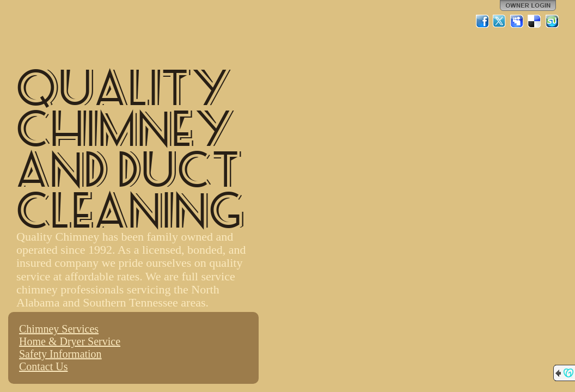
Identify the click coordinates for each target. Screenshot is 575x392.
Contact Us (43, 366)
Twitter (500, 21)
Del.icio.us (535, 21)
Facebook (482, 21)
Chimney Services (59, 329)
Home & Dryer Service (70, 341)
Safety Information (60, 354)
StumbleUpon (552, 21)
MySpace (517, 21)
